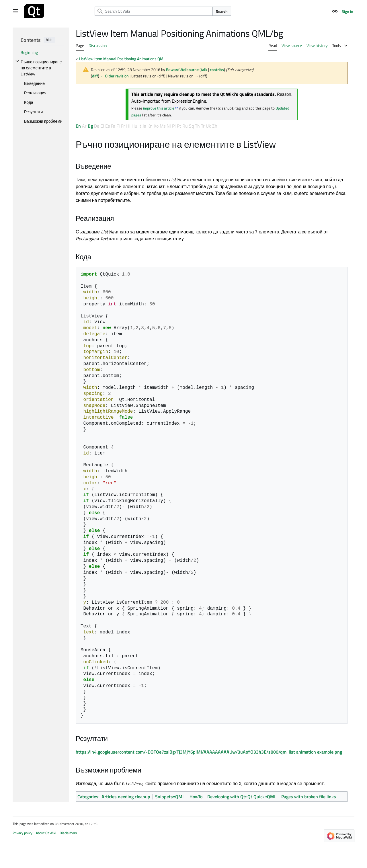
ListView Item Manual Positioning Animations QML (122, 59)
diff (95, 76)
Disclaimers (68, 833)
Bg (90, 126)
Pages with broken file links (309, 797)
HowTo (196, 797)
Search (222, 11)
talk (204, 70)
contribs (217, 70)
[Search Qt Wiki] (154, 11)
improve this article (159, 108)
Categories (88, 797)
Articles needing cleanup (126, 797)
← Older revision (114, 76)
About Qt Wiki (46, 833)
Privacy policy (23, 833)
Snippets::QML (170, 797)
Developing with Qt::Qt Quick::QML (242, 797)
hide (49, 40)
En (78, 126)
